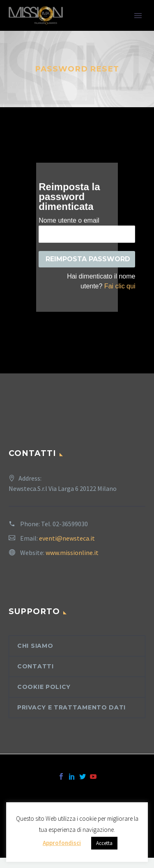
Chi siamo (35, 646)
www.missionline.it (72, 553)
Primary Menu (138, 16)
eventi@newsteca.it (67, 538)
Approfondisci (62, 843)
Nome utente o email (69, 220)
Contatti (36, 666)
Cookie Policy (44, 687)
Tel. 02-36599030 (64, 524)
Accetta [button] (104, 843)
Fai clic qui (120, 286)
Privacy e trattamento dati (71, 707)
